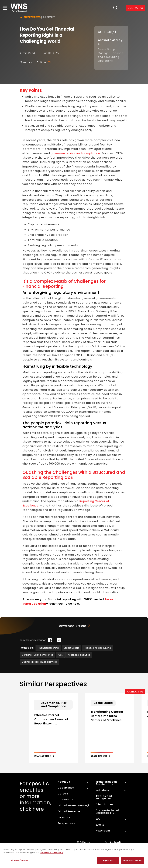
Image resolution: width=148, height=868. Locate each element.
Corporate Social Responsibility (107, 817)
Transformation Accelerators (106, 788)
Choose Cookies (20, 860)
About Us (64, 787)
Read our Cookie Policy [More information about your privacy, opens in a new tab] (52, 852)
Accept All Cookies (132, 860)
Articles (49, 17)
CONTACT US (135, 692)
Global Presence (69, 816)
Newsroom (103, 836)
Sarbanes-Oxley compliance (38, 655)
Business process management (39, 662)
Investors (64, 822)
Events (100, 830)
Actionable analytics (79, 655)
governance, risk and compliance (75, 153)
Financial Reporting (48, 648)
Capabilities (66, 793)
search (116, 8)
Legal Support (71, 648)
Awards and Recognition (104, 802)
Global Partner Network (74, 811)
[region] (74, 856)
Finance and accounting (97, 648)
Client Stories (105, 809)
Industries (102, 795)
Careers (63, 799)
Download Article (35, 62)
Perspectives (32, 17)
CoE (60, 655)
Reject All (108, 860)
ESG (98, 824)
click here (32, 814)
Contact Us (65, 805)
